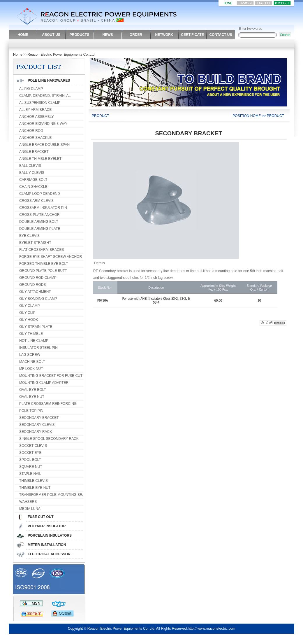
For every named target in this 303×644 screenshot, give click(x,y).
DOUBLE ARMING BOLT (39, 222)
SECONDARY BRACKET (39, 418)
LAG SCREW (30, 355)
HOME (23, 35)
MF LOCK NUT (31, 369)
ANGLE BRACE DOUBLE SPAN (44, 145)
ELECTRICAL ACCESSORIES (52, 554)
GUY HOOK (29, 320)
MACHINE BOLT (32, 362)
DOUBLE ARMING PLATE (40, 229)
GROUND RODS (32, 285)
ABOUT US (51, 35)
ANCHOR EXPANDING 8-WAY (43, 124)
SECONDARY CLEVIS (37, 425)
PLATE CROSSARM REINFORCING (48, 404)
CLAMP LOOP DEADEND (40, 194)
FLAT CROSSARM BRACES (42, 250)
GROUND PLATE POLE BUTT (43, 271)
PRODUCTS (79, 35)
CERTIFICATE (192, 35)
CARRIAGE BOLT (33, 180)
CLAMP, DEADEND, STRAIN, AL (45, 96)
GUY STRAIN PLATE (36, 327)
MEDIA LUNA (30, 509)
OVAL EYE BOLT (33, 390)
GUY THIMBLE (31, 334)
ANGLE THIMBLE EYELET (40, 159)
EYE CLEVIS (29, 236)
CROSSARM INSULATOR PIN (43, 208)
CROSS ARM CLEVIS (36, 201)
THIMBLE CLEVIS (34, 481)
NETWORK (164, 35)
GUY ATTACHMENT (35, 292)
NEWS (108, 35)
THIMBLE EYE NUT (35, 488)
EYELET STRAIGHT (35, 243)
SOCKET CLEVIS (33, 446)
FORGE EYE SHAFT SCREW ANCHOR (51, 257)
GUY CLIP (27, 313)
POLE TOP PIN (31, 411)
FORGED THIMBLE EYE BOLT (44, 264)
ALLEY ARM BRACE (35, 110)
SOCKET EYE (30, 453)
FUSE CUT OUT (41, 517)
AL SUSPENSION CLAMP (40, 103)
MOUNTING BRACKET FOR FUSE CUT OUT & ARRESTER (67, 376)
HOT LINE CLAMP (34, 341)
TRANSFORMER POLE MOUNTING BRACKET (57, 495)
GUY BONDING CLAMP (38, 299)
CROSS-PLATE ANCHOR (39, 215)
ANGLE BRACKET (34, 152)
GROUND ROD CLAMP (38, 278)
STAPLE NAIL (30, 474)
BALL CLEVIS (30, 166)
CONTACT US (221, 35)
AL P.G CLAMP (31, 89)
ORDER (136, 35)
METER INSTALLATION (47, 545)
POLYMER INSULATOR (47, 526)
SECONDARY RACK (36, 432)
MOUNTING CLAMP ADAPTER (44, 383)
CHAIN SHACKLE (33, 187)
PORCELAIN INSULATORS (50, 535)
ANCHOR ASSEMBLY (36, 117)
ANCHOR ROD (31, 131)
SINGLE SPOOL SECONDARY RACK (49, 439)
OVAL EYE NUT (32, 397)
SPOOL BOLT (30, 460)
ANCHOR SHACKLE (35, 138)
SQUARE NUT (31, 467)
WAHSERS (28, 502)
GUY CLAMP (29, 306)
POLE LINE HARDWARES (49, 80)
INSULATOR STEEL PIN (38, 348)
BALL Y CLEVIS (32, 173)
